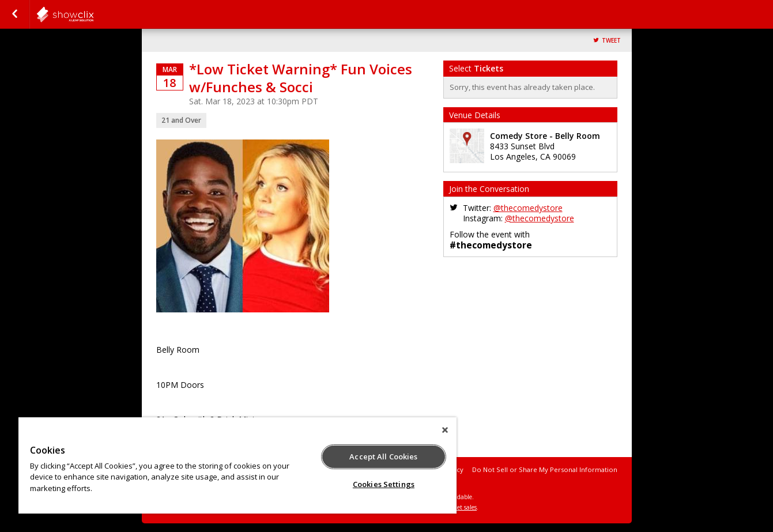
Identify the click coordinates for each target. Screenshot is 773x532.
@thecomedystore (528, 208)
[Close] (445, 430)
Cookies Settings (384, 484)
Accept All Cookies (383, 456)
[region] (237, 465)
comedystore (93, 14)
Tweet (611, 41)
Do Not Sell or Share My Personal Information (545, 469)
